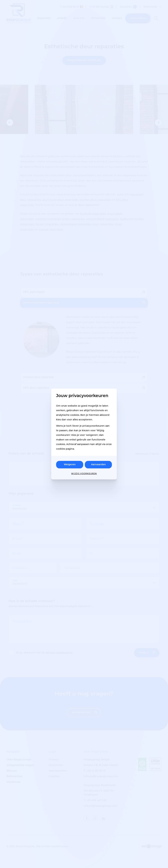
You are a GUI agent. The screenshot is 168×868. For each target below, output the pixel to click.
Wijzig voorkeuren (84, 474)
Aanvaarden (98, 465)
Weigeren (70, 465)
